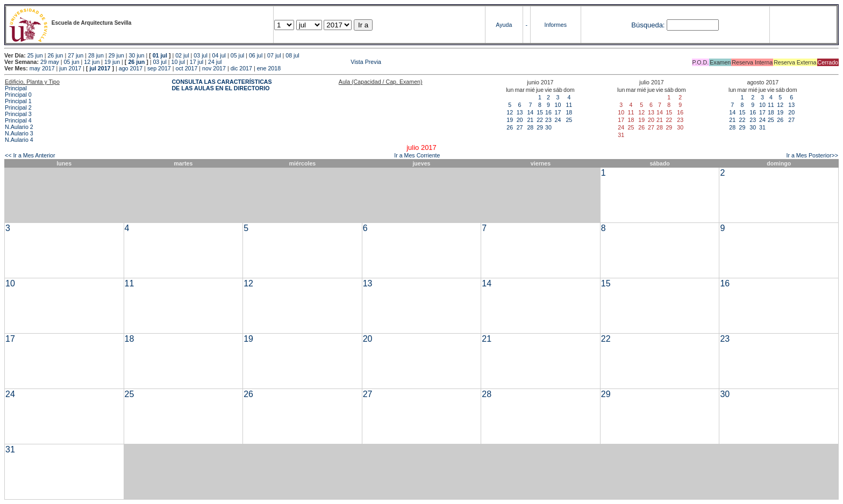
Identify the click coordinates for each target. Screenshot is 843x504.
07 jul (274, 55)
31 (762, 127)
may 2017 (42, 68)
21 (530, 120)
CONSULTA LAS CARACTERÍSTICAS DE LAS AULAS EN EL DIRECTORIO (222, 85)
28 (530, 127)
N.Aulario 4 (19, 140)
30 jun (136, 55)
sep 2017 (159, 68)
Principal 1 (18, 101)
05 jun (72, 62)
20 (520, 120)
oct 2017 (186, 68)
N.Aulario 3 (19, 133)
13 (520, 112)
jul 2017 (100, 68)
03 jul (200, 55)
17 (558, 112)
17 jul (197, 62)
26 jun (55, 55)
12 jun (92, 62)
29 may (50, 62)
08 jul (292, 55)
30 (548, 127)
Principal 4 (18, 120)
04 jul (219, 55)
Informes (556, 25)
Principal (16, 88)
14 (530, 112)
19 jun (112, 62)
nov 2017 (214, 68)
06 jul (256, 55)
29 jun (116, 55)
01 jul (160, 55)
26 (510, 127)
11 (569, 105)
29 (540, 127)
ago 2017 (131, 68)
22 (540, 120)
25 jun (35, 55)
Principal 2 (18, 107)
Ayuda (504, 25)
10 (558, 105)
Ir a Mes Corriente (417, 155)
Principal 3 (18, 114)
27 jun (76, 55)
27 (520, 127)
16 (548, 112)
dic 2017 (241, 68)
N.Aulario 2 (19, 127)
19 (510, 120)
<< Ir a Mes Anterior (30, 155)
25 (569, 120)
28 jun (96, 55)
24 (558, 120)
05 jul (237, 55)
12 (510, 112)
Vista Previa (302, 62)
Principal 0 (18, 95)
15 (540, 112)
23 (548, 120)
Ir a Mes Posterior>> (812, 155)
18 (569, 112)
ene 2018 (269, 68)
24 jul (215, 62)
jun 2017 (70, 68)
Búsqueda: (648, 25)
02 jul (182, 55)
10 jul (178, 62)
